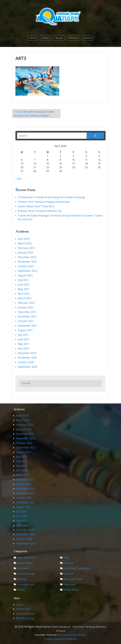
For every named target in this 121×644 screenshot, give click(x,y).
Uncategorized (26, 584)
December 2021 (27, 312)
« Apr (19, 179)
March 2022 (25, 298)
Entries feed (23, 609)
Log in (20, 604)
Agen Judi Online (27, 558)
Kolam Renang (25, 574)
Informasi (73, 38)
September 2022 (27, 271)
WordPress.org (25, 618)
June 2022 (24, 285)
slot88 (26, 384)
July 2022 (23, 280)
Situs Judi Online (73, 579)
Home (33, 38)
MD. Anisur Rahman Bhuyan (72, 635)
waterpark (70, 584)
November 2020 (27, 358)
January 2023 (26, 253)
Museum (69, 574)
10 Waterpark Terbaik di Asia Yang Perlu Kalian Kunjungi (51, 197)
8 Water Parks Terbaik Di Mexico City (40, 211)
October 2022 (26, 266)
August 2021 (25, 330)
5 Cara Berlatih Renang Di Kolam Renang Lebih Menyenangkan (34, 114)
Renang (21, 579)
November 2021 (27, 316)
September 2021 (27, 326)
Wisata (45, 38)
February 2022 (26, 303)
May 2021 (23, 344)
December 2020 (27, 353)
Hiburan (59, 38)
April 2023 (24, 239)
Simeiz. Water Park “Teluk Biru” (36, 206)
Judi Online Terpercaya (77, 568)
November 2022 (27, 262)
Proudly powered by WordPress (60, 639)
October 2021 (26, 321)
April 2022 (24, 294)
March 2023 (25, 243)
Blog (66, 558)
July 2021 (23, 335)
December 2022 (27, 257)
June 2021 (24, 339)
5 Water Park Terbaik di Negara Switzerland (44, 202)
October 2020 (26, 362)
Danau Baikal (25, 563)
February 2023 (26, 248)
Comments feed (25, 614)
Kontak (88, 38)
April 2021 (24, 348)
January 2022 (26, 307)
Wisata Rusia (71, 590)
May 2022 (23, 289)
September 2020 (27, 367)
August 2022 (25, 275)
